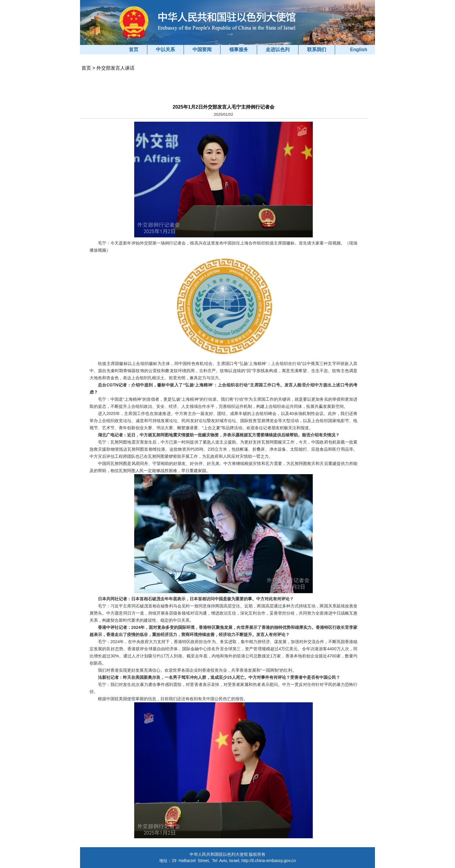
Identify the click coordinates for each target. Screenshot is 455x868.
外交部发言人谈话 (115, 68)
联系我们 (317, 50)
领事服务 (239, 50)
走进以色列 (278, 50)
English (359, 50)
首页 (134, 50)
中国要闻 (202, 50)
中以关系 (165, 50)
